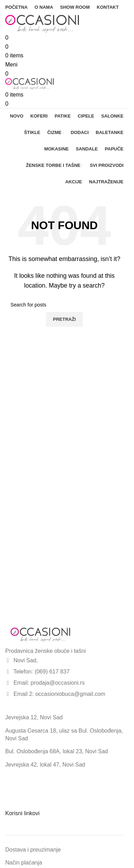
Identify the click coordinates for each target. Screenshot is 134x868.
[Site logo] (42, 24)
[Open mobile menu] (11, 65)
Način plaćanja (24, 863)
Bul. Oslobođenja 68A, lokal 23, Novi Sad (57, 751)
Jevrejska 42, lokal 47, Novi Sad (45, 765)
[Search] (64, 305)
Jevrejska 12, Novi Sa (32, 717)
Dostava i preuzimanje (33, 850)
